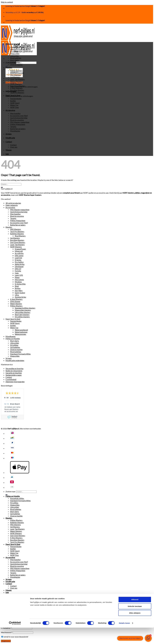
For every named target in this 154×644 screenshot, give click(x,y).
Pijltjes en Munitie (13, 44)
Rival (17, 286)
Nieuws (9, 150)
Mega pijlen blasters (23, 310)
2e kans (9, 134)
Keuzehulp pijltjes (17, 47)
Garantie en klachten (14, 373)
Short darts (15, 60)
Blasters (9, 67)
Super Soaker (20, 293)
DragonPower (20, 249)
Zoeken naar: (11, 491)
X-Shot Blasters (16, 88)
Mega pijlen (15, 54)
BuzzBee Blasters (17, 90)
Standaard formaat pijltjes (20, 49)
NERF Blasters (16, 84)
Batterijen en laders (18, 129)
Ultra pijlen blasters (23, 312)
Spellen (13, 101)
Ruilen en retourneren (14, 371)
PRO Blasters (15, 75)
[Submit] (6, 66)
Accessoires (10, 110)
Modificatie (10, 138)
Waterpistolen (20, 334)
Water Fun (14, 105)
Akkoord (135, 616)
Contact (9, 142)
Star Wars (19, 290)
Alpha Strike (20, 264)
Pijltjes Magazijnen (18, 124)
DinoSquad (19, 266)
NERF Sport (15, 103)
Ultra (17, 295)
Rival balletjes (16, 58)
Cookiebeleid (11, 379)
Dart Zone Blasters (18, 86)
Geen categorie (12, 205)
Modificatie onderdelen (15, 360)
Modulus (18, 282)
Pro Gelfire (19, 262)
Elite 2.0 (18, 269)
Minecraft (19, 251)
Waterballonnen (21, 332)
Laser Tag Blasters (17, 79)
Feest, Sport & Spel (13, 95)
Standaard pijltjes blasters (25, 308)
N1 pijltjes (14, 51)
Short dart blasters (22, 315)
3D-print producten (13, 203)
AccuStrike (19, 253)
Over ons (14, 147)
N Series (18, 260)
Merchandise (15, 113)
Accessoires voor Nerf (19, 116)
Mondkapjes (15, 131)
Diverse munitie (16, 64)
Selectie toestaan (135, 623)
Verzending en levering (14, 368)
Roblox (18, 288)
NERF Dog (14, 107)
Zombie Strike (20, 297)
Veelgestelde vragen (14, 375)
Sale (7, 154)
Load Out (18, 258)
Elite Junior (19, 255)
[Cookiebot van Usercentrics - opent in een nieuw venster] (15, 640)
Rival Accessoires (17, 120)
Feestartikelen (16, 99)
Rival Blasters (20, 236)
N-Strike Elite (20, 284)
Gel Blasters (15, 77)
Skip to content (7, 2)
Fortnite (18, 271)
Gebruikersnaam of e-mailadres (14, 606)
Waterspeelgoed (21, 330)
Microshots (19, 280)
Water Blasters (16, 82)
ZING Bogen (15, 301)
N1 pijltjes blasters (22, 317)
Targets (13, 127)
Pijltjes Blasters (16, 71)
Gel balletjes (15, 62)
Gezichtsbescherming (19, 118)
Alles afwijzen (135, 629)
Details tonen (124, 639)
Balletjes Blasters (17, 73)
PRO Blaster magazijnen (20, 122)
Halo (17, 273)
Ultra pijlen (15, 56)
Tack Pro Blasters (17, 92)
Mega (17, 277)
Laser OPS (19, 275)
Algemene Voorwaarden (15, 382)
